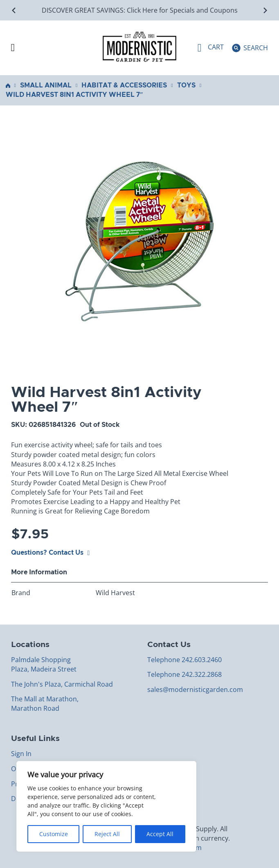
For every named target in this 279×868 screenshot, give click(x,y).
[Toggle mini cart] (211, 48)
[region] (106, 806)
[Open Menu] (13, 48)
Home (8, 86)
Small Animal (46, 85)
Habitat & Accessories (124, 85)
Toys (186, 85)
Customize (54, 834)
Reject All (107, 834)
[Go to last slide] (14, 10)
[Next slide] (265, 10)
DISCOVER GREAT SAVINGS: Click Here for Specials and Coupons (140, 10)
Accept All (160, 834)
